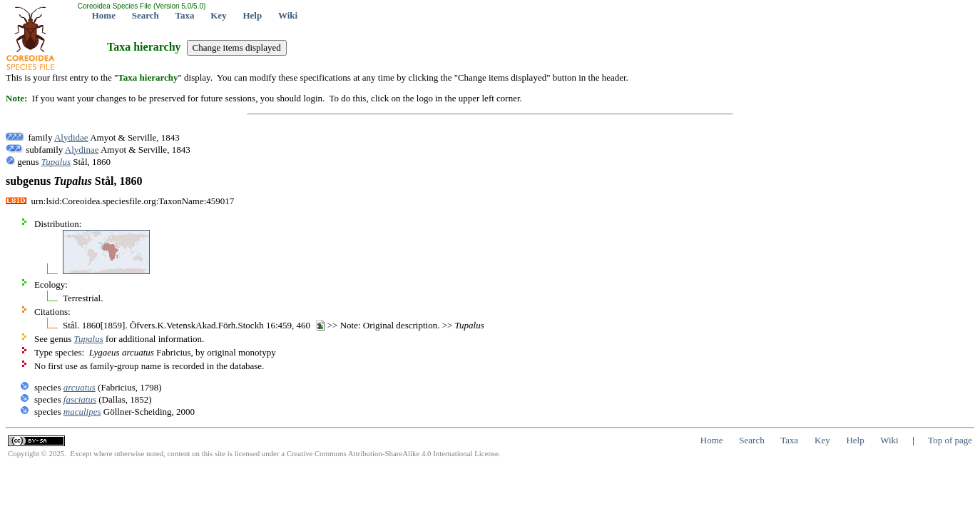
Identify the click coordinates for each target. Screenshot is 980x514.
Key (218, 15)
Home (104, 15)
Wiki (288, 15)
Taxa (185, 15)
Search (146, 15)
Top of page (950, 440)
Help (252, 15)
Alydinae (82, 150)
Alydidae (71, 137)
